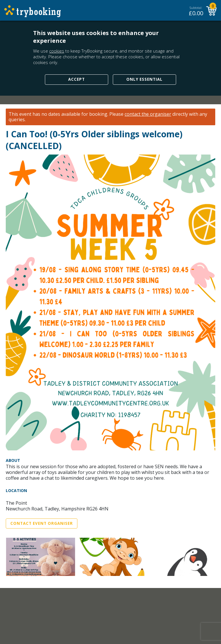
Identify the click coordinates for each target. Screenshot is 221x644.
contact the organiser (148, 114)
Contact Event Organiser (42, 523)
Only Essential (144, 79)
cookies (57, 51)
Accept (77, 79)
